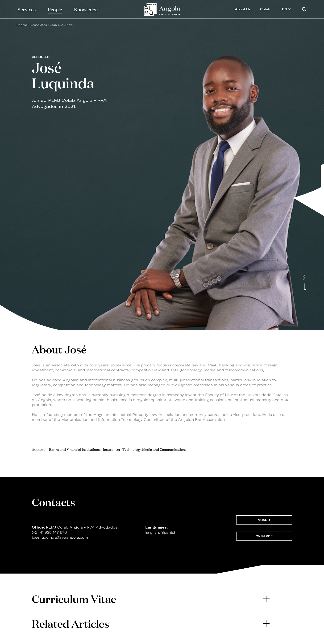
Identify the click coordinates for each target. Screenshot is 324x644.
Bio (304, 278)
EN (286, 9)
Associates (39, 25)
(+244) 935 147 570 (49, 535)
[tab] (151, 599)
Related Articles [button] (151, 623)
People (22, 25)
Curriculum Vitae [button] (151, 599)
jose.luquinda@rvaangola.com (60, 540)
